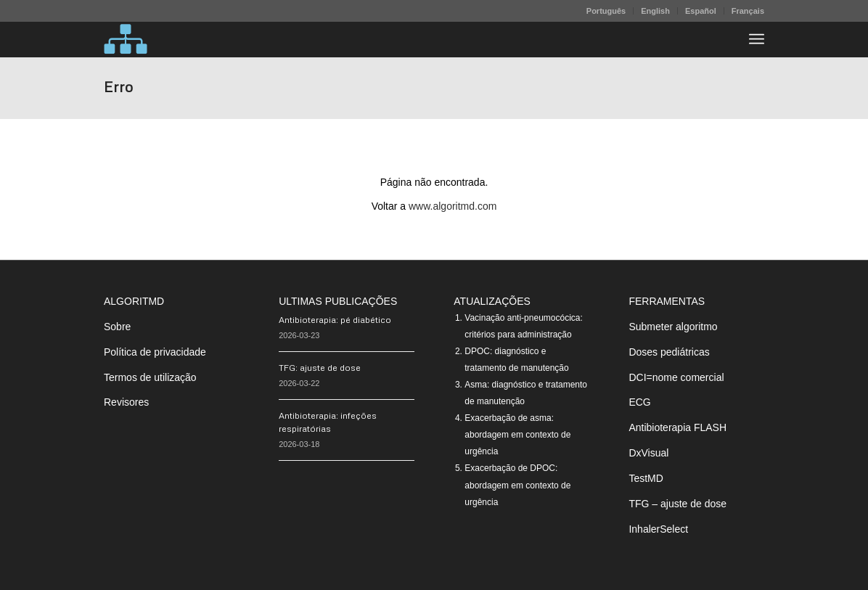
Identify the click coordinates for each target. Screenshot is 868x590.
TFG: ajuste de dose (320, 368)
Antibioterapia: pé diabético (335, 320)
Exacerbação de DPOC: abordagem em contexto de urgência (517, 485)
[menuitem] (606, 11)
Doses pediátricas (669, 352)
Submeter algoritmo (673, 327)
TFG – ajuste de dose (677, 504)
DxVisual (648, 453)
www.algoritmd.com (453, 206)
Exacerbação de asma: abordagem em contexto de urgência (517, 435)
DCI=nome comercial (676, 377)
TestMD (646, 478)
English (655, 11)
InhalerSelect (658, 529)
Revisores (126, 402)
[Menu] (757, 39)
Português (606, 11)
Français (748, 11)
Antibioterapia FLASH (677, 427)
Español (701, 11)
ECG (639, 402)
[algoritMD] (126, 39)
